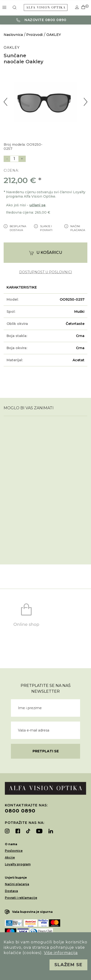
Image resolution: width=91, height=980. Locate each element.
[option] (45, 102)
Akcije (10, 857)
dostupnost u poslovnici (46, 272)
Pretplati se (46, 751)
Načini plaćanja (17, 884)
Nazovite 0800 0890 (41, 20)
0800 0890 (20, 811)
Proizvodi (34, 35)
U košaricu (46, 253)
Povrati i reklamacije (21, 898)
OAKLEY (54, 35)
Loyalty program (18, 864)
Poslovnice (14, 851)
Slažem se (68, 965)
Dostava (11, 891)
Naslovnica (13, 35)
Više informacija (61, 953)
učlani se (37, 205)
